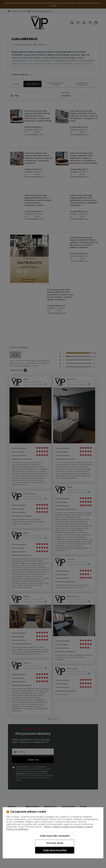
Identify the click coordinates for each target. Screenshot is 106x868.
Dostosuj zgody (55, 843)
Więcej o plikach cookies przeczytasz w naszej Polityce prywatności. (49, 828)
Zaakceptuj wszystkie (55, 850)
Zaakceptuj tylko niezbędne (55, 836)
